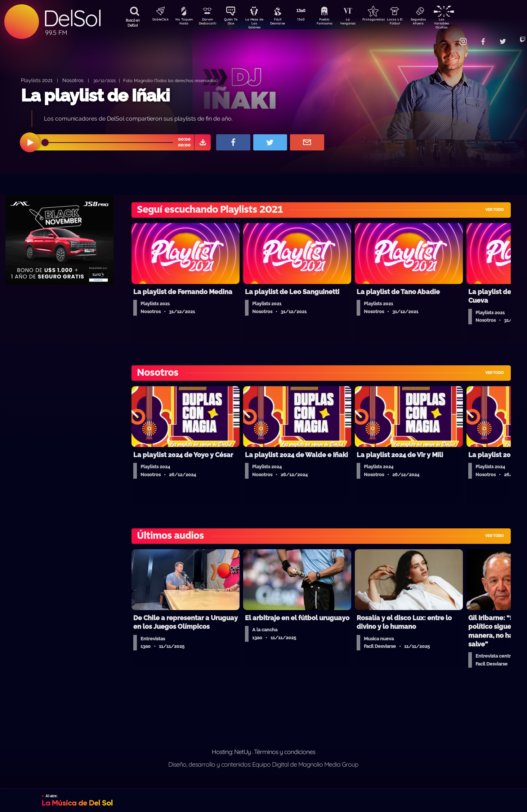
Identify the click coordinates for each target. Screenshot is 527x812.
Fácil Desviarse (284, 23)
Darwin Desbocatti (208, 23)
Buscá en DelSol (133, 23)
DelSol (72, 18)
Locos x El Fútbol (410, 23)
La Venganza (360, 23)
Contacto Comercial (446, 37)
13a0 (309, 20)
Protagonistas (385, 20)
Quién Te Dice (234, 23)
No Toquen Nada (183, 23)
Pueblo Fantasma (334, 23)
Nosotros (73, 80)
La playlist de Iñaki (95, 95)
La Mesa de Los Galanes (259, 23)
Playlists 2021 (37, 80)
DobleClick (158, 20)
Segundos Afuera (435, 23)
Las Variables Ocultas (461, 23)
